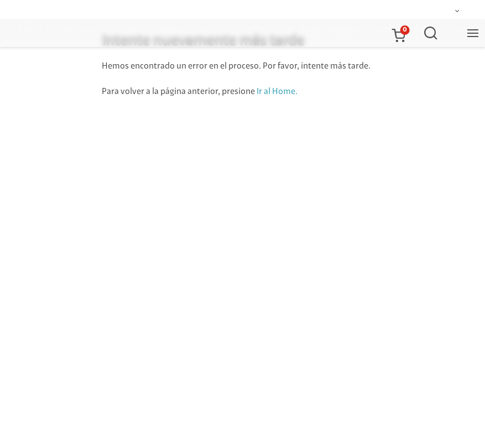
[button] (398, 33)
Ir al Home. (277, 92)
